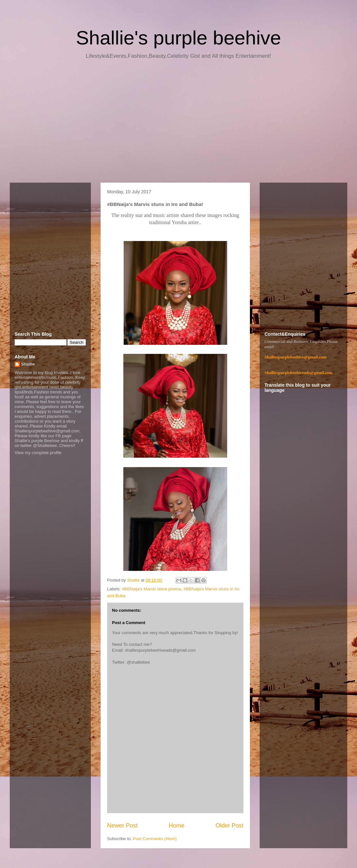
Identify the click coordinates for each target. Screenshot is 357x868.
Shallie (28, 364)
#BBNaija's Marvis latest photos (152, 589)
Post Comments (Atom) (155, 839)
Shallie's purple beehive (178, 38)
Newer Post (122, 826)
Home (177, 826)
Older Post (229, 826)
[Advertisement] (178, 123)
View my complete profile (38, 453)
